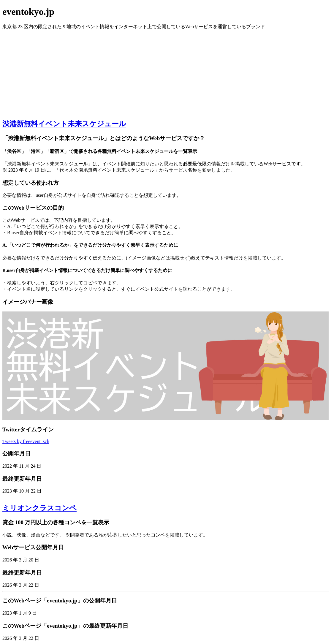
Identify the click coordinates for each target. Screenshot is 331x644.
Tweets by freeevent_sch (26, 441)
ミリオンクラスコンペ (39, 508)
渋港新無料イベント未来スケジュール (64, 124)
